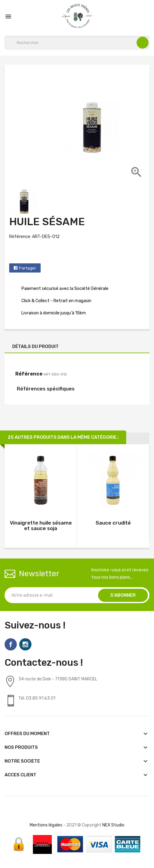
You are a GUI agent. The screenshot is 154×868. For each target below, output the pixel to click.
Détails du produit (35, 346)
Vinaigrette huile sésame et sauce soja (41, 526)
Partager (28, 268)
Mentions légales (46, 825)
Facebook (11, 644)
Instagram (25, 644)
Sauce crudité (113, 523)
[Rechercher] (77, 43)
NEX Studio (113, 825)
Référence (29, 374)
